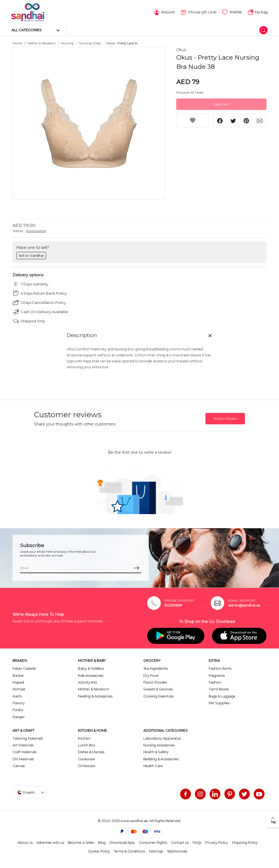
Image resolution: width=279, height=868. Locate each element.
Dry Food (151, 675)
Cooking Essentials (158, 696)
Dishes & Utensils (91, 752)
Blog (102, 842)
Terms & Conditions (129, 851)
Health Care (153, 766)
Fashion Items (220, 668)
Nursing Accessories (159, 745)
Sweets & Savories (158, 689)
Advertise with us (50, 842)
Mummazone (36, 231)
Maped (18, 682)
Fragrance (217, 675)
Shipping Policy (245, 842)
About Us (25, 842)
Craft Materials (25, 752)
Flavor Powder (155, 682)
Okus (181, 50)
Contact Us (180, 842)
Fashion (215, 682)
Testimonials (177, 851)
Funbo (18, 710)
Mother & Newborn (42, 43)
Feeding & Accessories (95, 696)
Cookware (87, 759)
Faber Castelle (24, 668)
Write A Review (225, 418)
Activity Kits (87, 682)
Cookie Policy (99, 851)
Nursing (67, 43)
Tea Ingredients (156, 668)
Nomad (19, 689)
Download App (122, 842)
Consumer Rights (153, 842)
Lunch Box (87, 745)
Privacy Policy (217, 842)
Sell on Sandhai (31, 255)
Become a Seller (81, 842)
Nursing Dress (90, 43)
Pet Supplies (219, 703)
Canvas (19, 766)
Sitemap (156, 851)
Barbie (18, 675)
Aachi (17, 696)
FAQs (197, 842)
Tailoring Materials (28, 738)
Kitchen (84, 738)
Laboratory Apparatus (162, 738)
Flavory (19, 703)
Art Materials (23, 745)
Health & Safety (156, 752)
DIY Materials (23, 759)
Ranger (19, 717)
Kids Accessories (91, 675)
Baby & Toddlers (91, 668)
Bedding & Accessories (161, 759)
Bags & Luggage (222, 696)
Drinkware (87, 766)
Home (17, 43)
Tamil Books (219, 689)
